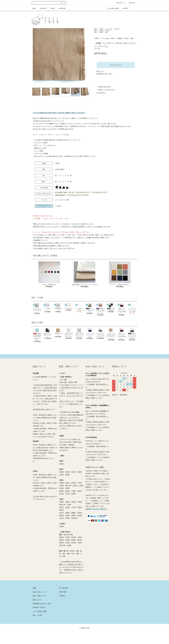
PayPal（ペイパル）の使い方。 (97, 519)
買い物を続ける (100, 93)
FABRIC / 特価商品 (105, 31)
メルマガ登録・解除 (111, 8)
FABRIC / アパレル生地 (106, 29)
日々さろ (72, 192)
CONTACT (124, 8)
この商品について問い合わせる (105, 90)
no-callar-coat (61, 192)
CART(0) (131, 3)
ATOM (40, 625)
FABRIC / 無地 (104, 32)
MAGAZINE (61, 8)
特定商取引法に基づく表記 (104, 74)
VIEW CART (63, 602)
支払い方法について (40, 602)
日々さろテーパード (83, 192)
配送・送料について (40, 606)
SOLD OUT (117, 29)
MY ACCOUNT (64, 598)
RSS (34, 625)
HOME (34, 8)
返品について (100, 71)
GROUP (51, 8)
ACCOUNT (118, 3)
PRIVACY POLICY (39, 617)
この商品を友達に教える (103, 87)
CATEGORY (42, 8)
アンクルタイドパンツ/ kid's (78, 195)
